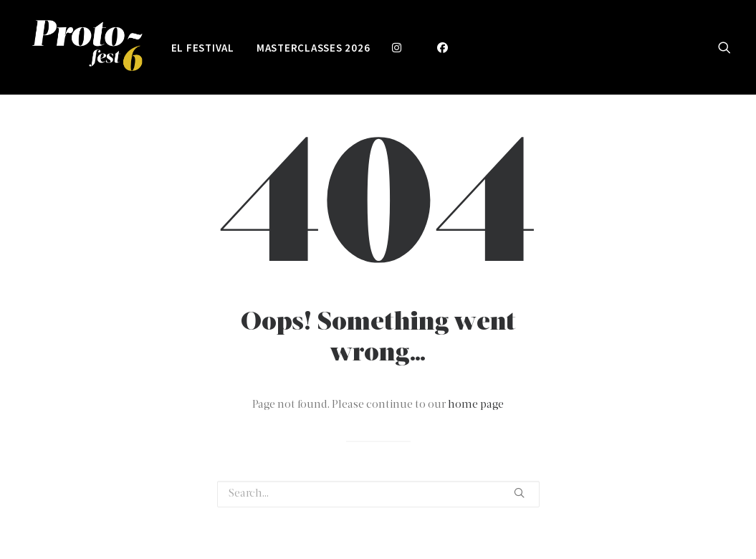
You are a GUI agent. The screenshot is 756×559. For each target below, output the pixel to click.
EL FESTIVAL (203, 48)
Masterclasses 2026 (314, 48)
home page (476, 405)
